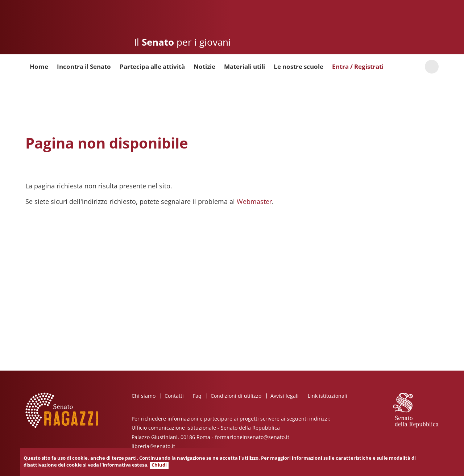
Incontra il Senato (84, 66)
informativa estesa (125, 465)
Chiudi (159, 465)
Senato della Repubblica (402, 27)
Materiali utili (245, 66)
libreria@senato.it (153, 446)
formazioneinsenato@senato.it (252, 437)
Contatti (174, 396)
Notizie (204, 66)
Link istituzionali (328, 396)
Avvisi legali (285, 396)
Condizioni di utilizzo (236, 396)
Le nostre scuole (299, 66)
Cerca (432, 67)
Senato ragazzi (67, 30)
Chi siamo (144, 396)
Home (39, 66)
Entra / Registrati (358, 66)
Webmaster (254, 201)
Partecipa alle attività (152, 66)
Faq (197, 396)
